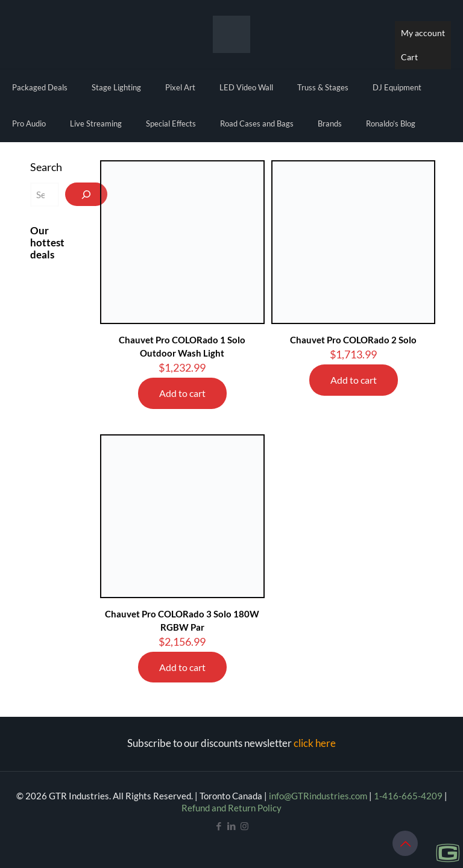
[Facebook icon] (219, 826)
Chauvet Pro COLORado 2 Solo (353, 340)
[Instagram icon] (244, 826)
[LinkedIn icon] (232, 826)
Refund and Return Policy (231, 808)
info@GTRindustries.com (318, 796)
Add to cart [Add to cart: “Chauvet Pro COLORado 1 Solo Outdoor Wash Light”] (182, 393)
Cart (409, 57)
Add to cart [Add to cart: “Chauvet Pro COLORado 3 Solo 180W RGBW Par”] (182, 667)
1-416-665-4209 (408, 796)
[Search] (86, 194)
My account (423, 33)
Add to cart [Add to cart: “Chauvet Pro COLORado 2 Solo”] (354, 380)
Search (46, 167)
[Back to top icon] (405, 843)
